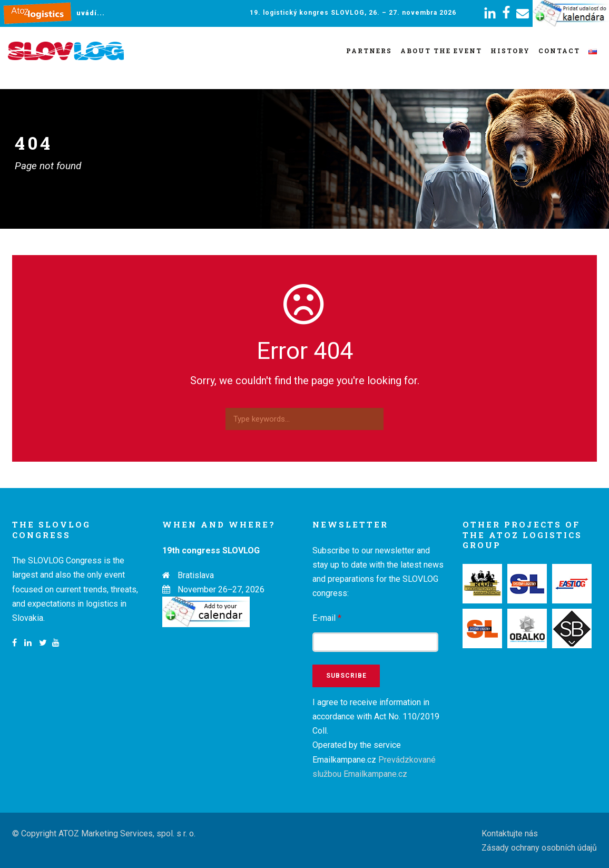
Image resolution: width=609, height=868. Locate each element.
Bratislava (196, 575)
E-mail (327, 618)
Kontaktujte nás (510, 833)
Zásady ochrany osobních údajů (539, 848)
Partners (369, 51)
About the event (441, 51)
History (510, 51)
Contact (559, 51)
